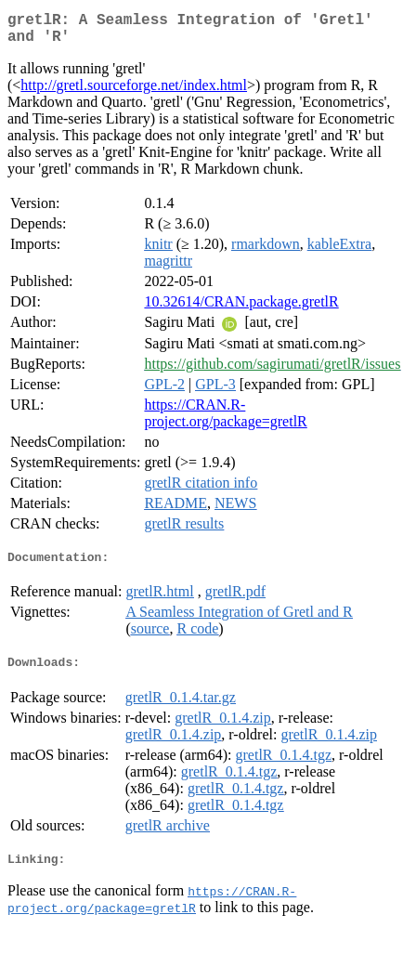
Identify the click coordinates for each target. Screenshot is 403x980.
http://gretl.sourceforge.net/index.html (134, 92)
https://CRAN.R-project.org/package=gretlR (225, 420)
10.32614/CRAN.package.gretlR (241, 309)
